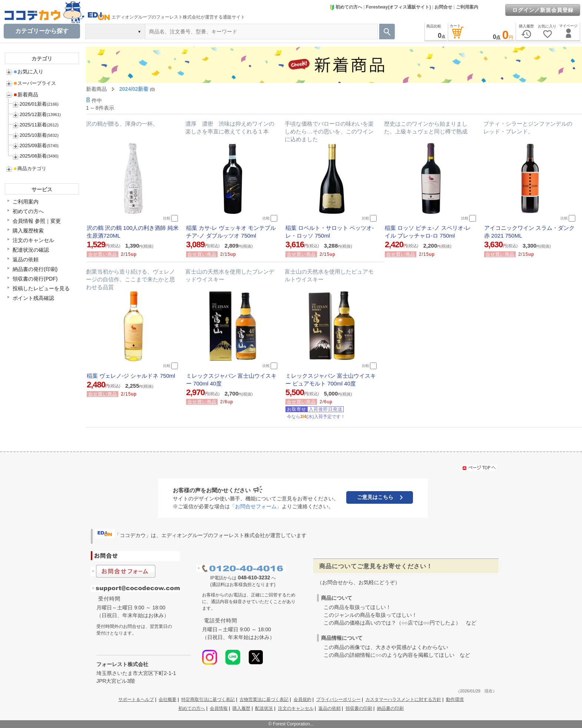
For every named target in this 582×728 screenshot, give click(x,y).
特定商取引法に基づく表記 (208, 699)
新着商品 (26, 95)
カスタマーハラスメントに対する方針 (403, 699)
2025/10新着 (33, 135)
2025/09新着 (33, 145)
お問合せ (443, 7)
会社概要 (168, 699)
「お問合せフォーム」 (256, 506)
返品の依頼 (26, 259)
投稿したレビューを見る (41, 288)
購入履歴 (241, 708)
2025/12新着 (33, 114)
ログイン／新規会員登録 (543, 10)
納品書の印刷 (390, 708)
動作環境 (455, 699)
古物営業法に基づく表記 (264, 699)
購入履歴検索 (28, 231)
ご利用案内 (467, 7)
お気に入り (29, 72)
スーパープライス (35, 83)
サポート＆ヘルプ (136, 699)
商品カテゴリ (30, 168)
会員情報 (219, 708)
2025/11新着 (33, 125)
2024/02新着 (134, 89)
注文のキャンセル (33, 240)
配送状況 (264, 708)
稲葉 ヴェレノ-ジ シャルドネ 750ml (131, 376)
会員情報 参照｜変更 (37, 221)
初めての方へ (346, 7)
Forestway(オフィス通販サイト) (398, 7)
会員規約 (302, 699)
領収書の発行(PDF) (35, 279)
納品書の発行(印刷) (35, 269)
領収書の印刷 (359, 708)
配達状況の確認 (31, 250)
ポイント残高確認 (33, 298)
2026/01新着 (33, 104)
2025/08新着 (33, 156)
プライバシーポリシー (338, 699)
